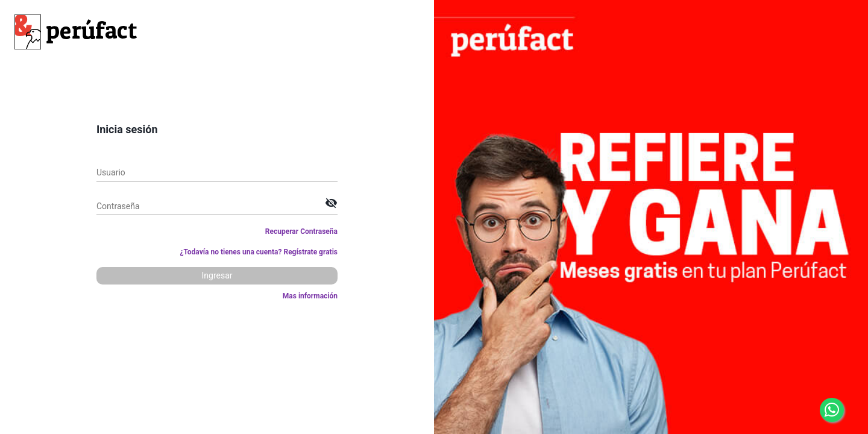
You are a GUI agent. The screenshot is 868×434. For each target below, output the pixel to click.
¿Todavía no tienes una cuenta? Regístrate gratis (259, 252)
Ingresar (217, 275)
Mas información (310, 296)
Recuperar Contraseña (301, 231)
